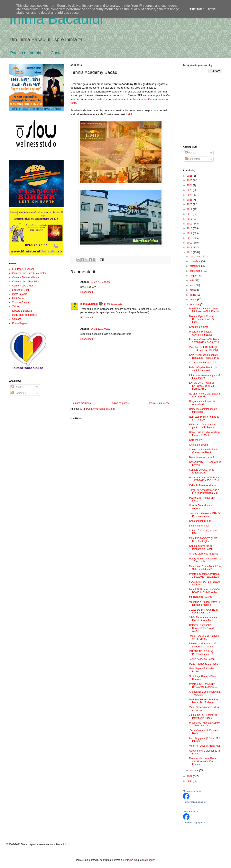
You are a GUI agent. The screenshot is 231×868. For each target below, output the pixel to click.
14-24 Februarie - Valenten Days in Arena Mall (204, 619)
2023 (190, 190)
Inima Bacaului (89, 304)
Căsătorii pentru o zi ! (201, 521)
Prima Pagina (20, 323)
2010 (190, 252)
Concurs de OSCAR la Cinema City (201, 471)
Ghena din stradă (198, 445)
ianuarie (194, 770)
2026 (190, 176)
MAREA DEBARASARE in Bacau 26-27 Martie (203, 701)
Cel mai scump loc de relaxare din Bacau (201, 547)
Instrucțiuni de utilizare (24, 315)
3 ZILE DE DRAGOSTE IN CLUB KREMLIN (204, 611)
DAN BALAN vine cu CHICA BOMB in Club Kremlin (204, 591)
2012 (190, 243)
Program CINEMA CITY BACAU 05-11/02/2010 (203, 685)
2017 (190, 219)
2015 (190, 228)
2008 (190, 781)
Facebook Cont (21, 290)
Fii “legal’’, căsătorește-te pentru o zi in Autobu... (203, 426)
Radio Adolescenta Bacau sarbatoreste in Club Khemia (203, 761)
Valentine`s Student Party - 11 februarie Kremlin (205, 603)
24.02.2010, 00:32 (101, 329)
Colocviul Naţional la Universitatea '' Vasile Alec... (202, 628)
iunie (193, 285)
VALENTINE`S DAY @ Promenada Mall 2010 (203, 653)
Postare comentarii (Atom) (100, 409)
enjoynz (129, 860)
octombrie (195, 266)
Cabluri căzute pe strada (202, 485)
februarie (195, 304)
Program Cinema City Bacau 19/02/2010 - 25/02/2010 (205, 479)
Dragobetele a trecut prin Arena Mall (203, 403)
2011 (190, 248)
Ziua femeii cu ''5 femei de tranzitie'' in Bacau (203, 716)
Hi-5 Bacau (18, 298)
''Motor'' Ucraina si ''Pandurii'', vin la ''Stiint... (205, 637)
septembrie (196, 271)
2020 (190, 204)
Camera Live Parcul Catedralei (29, 273)
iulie (192, 281)
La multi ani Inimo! (199, 526)
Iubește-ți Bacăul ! (22, 311)
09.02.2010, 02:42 (101, 282)
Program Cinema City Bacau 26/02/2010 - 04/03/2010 (205, 341)
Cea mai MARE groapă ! (202, 363)
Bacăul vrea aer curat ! (201, 457)
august (194, 276)
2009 (190, 776)
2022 (190, 195)
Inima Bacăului (56, 19)
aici (129, 114)
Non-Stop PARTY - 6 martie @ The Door (204, 418)
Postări (17, 387)
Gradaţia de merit (199, 327)
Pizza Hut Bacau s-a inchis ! (204, 664)
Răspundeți (87, 292)
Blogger (151, 860)
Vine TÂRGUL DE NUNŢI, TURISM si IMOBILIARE (204, 349)
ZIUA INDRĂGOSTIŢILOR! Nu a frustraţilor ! (204, 540)
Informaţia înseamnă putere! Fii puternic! (204, 377)
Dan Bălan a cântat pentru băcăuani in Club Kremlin (204, 310)
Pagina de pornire (26, 53)
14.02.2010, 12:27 (114, 304)
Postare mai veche (160, 403)
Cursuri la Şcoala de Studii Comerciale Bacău (204, 451)
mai (192, 290)
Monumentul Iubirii (192, 791)
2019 (190, 209)
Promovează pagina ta (194, 802)
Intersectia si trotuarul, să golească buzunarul (203, 645)
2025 (190, 180)
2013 (190, 238)
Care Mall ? (195, 440)
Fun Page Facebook (23, 269)
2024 (190, 185)
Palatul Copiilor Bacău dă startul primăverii (203, 369)
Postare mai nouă (81, 403)
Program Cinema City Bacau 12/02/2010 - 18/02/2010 (205, 575)
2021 (190, 200)
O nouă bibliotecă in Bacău (204, 554)
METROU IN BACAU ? (202, 597)
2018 (190, 214)
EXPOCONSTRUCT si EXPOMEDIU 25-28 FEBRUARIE (201, 386)
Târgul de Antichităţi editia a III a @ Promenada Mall (204, 491)
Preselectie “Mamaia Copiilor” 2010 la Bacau (205, 724)
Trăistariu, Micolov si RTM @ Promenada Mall (205, 515)
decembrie (196, 257)
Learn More (196, 9)
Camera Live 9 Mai (23, 286)
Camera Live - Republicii (26, 282)
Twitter (16, 307)
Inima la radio (20, 294)
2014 (190, 233)
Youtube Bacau (21, 302)
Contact (58, 53)
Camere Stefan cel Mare (26, 277)
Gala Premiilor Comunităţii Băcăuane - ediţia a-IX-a (204, 356)
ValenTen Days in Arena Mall (205, 746)
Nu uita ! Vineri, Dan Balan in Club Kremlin (205, 395)
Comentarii (19, 393)
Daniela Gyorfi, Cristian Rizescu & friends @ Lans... (202, 319)
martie (193, 300)
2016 (190, 224)
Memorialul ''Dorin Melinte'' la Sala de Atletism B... (205, 568)
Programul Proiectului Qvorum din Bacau (201, 333)
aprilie (193, 295)
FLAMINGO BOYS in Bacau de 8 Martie (204, 583)
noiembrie (195, 261)
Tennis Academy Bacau (202, 659)
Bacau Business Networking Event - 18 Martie (204, 434)
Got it (212, 9)
